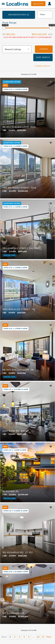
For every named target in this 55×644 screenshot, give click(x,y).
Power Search (43, 66)
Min (4, 34)
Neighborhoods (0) (19, 15)
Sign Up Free (38, 4)
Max (50, 34)
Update (44, 49)
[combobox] (17, 49)
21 (43, 637)
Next (49, 637)
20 (38, 637)
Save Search (43, 57)
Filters (43, 15)
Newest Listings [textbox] (13, 49)
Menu (3, 4)
